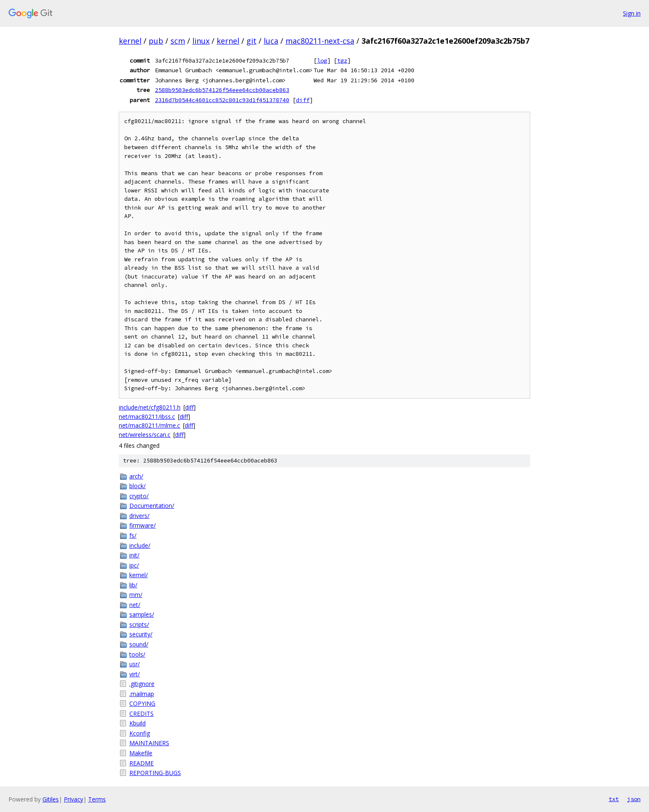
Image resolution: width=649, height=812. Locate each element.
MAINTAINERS (149, 743)
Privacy (73, 799)
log (322, 60)
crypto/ (139, 496)
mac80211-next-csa (320, 41)
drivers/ (139, 516)
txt (614, 799)
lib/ (133, 585)
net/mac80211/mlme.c (149, 425)
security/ (141, 634)
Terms (97, 799)
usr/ (135, 664)
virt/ (135, 674)
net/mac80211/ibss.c (147, 417)
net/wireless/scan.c (145, 435)
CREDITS (141, 713)
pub (156, 41)
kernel (130, 41)
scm (178, 41)
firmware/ (143, 525)
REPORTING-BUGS (155, 773)
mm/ (136, 595)
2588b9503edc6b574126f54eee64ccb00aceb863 (222, 90)
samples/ (142, 614)
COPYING (142, 703)
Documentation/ (152, 506)
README (141, 763)
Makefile (141, 753)
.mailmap (142, 694)
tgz (342, 60)
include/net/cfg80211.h (150, 407)
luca (271, 41)
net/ (135, 605)
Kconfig (140, 733)
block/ (137, 486)
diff (303, 100)
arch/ (136, 476)
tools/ (137, 654)
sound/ (139, 644)
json (634, 799)
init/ (134, 555)
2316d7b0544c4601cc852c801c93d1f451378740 (222, 100)
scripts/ (139, 624)
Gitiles (51, 799)
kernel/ (139, 575)
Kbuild (137, 723)
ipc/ (134, 565)
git (251, 41)
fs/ (133, 535)
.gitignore (142, 684)
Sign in (632, 13)
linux (201, 41)
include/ (140, 545)
